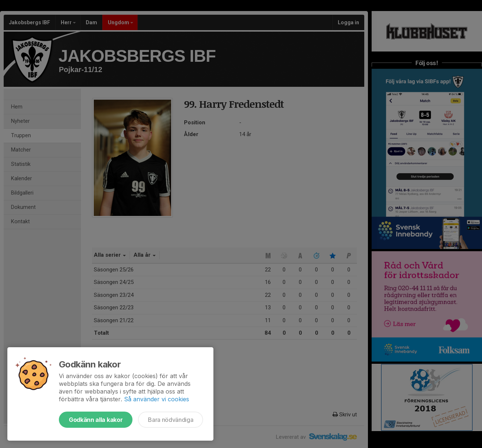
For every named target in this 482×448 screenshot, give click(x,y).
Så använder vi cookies (157, 399)
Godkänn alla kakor (96, 420)
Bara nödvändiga (171, 420)
